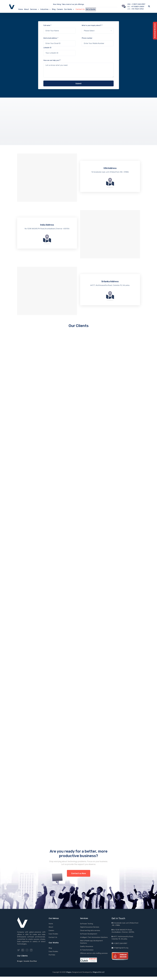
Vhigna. (69, 972)
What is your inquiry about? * (98, 29)
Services (35, 9)
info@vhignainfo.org (121, 948)
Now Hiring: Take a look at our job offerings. (69, 4)
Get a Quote (91, 9)
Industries (46, 9)
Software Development (89, 934)
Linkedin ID (59, 51)
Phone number (98, 42)
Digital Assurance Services (90, 927)
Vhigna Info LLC (99, 972)
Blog (54, 9)
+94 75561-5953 (137, 9)
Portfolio (52, 955)
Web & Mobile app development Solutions (91, 942)
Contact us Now (79, 873)
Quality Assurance (87, 946)
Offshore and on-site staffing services (94, 953)
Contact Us (80, 9)
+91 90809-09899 (138, 7)
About (26, 9)
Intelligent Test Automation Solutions (94, 937)
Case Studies (53, 934)
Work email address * (59, 42)
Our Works (69, 9)
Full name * (59, 29)
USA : (129, 4)
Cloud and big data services (90, 930)
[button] (38, 9)
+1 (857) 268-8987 (138, 4)
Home (21, 9)
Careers (60, 9)
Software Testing (87, 924)
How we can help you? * (79, 68)
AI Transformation (87, 950)
